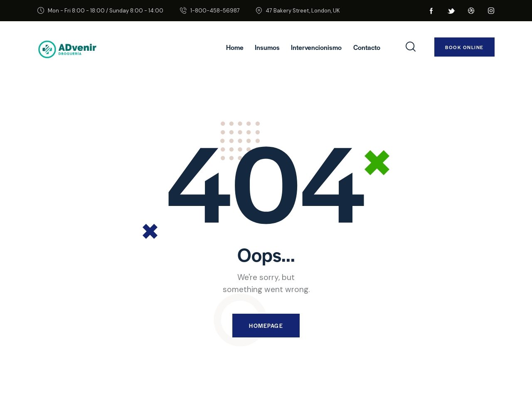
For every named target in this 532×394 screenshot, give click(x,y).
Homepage (266, 326)
